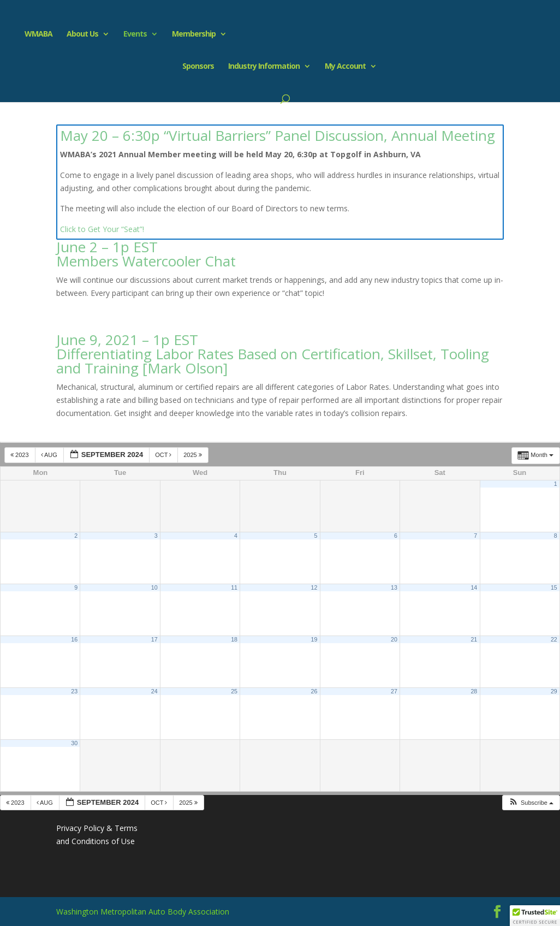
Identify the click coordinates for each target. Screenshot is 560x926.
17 (154, 639)
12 (314, 587)
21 (474, 639)
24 (154, 691)
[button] (531, 803)
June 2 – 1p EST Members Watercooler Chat (146, 254)
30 (74, 743)
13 (394, 587)
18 (234, 639)
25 (234, 691)
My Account (345, 67)
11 (234, 587)
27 (394, 691)
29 (554, 691)
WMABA (34, 34)
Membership (189, 34)
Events (130, 34)
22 (554, 639)
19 (314, 639)
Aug (50, 455)
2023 (20, 455)
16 (74, 639)
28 (474, 691)
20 (394, 639)
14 (474, 587)
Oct (164, 455)
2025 (193, 455)
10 (154, 587)
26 (314, 691)
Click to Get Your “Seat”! (102, 229)
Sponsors (198, 67)
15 (554, 587)
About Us (78, 34)
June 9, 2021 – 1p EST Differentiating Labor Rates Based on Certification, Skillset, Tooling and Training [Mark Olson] (273, 354)
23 (74, 691)
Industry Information (264, 67)
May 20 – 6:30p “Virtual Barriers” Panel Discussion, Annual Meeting (278, 135)
